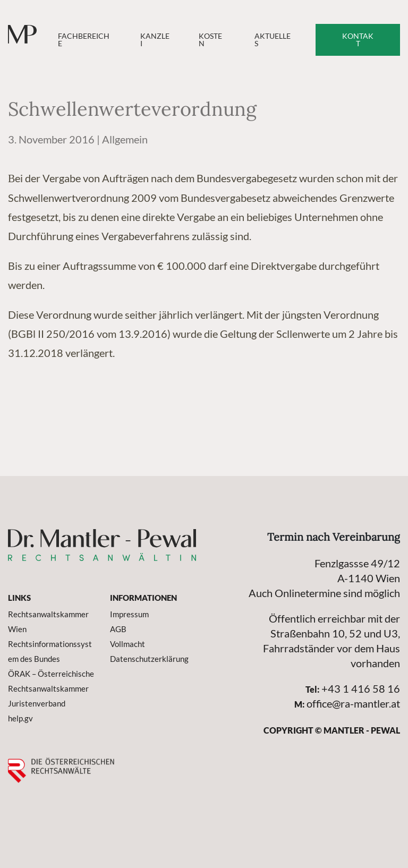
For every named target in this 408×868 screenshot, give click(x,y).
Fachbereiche (84, 40)
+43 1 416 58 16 (361, 688)
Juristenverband (37, 703)
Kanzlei (155, 40)
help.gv (20, 718)
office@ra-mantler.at (353, 703)
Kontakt (358, 40)
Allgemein (125, 139)
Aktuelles (273, 40)
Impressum (129, 614)
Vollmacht (127, 644)
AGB (118, 629)
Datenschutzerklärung (149, 659)
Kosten (210, 40)
